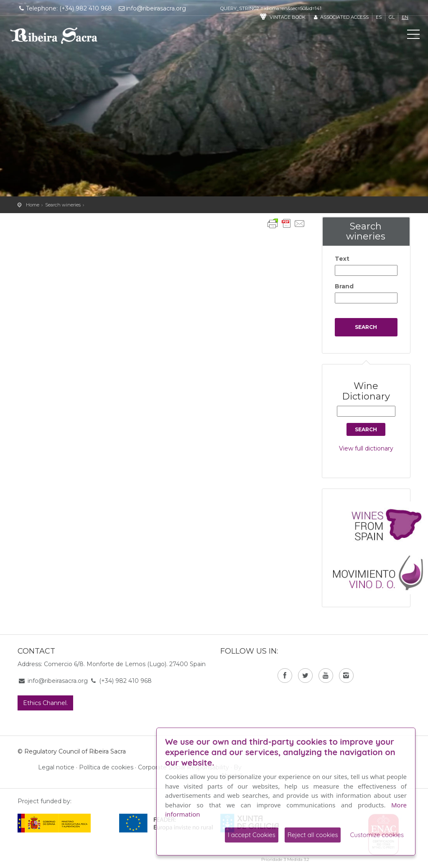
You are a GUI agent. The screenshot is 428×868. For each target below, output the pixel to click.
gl (392, 17)
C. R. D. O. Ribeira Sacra (54, 36)
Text (342, 259)
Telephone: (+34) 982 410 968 (65, 8)
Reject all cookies (313, 835)
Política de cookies (106, 767)
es (379, 17)
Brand (344, 286)
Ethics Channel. (45, 703)
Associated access (341, 17)
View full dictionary (366, 448)
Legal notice (56, 767)
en (405, 17)
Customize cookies (377, 835)
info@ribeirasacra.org (152, 8)
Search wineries (63, 205)
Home (33, 205)
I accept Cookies (252, 835)
